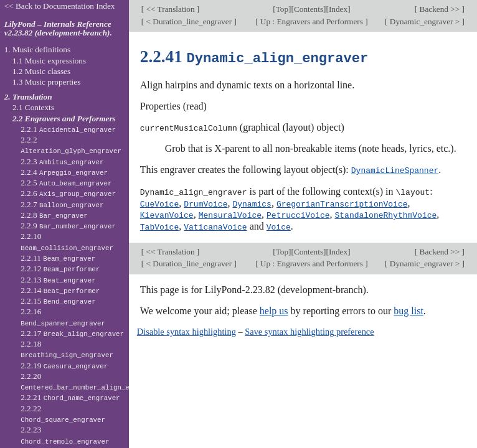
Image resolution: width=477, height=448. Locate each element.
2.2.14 (60, 290)
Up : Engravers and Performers (312, 21)
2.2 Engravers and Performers (64, 119)
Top (282, 9)
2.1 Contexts (33, 107)
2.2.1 (68, 129)
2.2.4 (64, 172)
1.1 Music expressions (49, 61)
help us (274, 308)
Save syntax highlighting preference (309, 329)
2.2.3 (62, 161)
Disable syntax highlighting (187, 329)
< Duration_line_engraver (189, 21)
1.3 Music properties (46, 82)
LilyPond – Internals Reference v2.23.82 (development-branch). (58, 29)
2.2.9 (68, 226)
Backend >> (439, 9)
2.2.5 (66, 183)
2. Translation (28, 97)
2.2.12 (60, 268)
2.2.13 (58, 280)
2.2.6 (68, 193)
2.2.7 (62, 204)
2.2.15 (58, 301)
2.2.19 (64, 366)
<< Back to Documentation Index (60, 6)
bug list (409, 308)
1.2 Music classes (41, 71)
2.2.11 (58, 258)
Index (338, 9)
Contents (309, 9)
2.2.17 (72, 333)
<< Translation (170, 9)
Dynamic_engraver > (424, 21)
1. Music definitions (38, 49)
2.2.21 (70, 397)
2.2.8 (54, 215)
